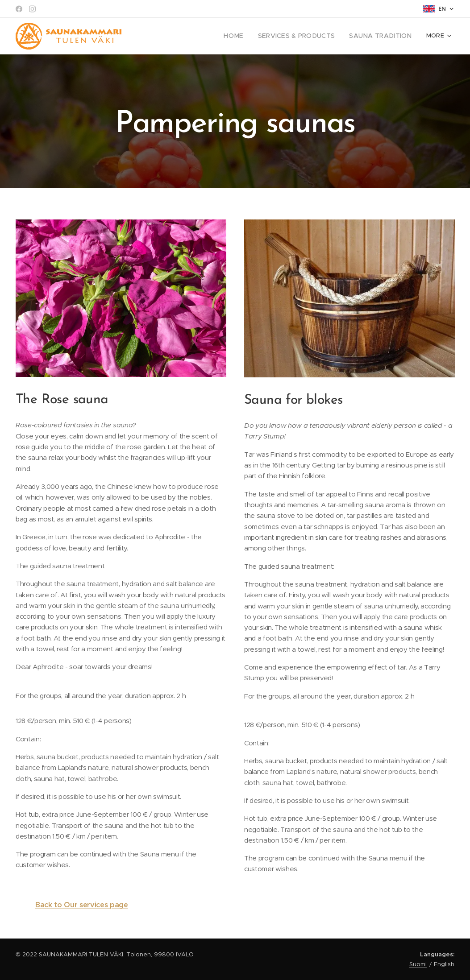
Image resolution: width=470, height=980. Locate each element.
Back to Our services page (82, 905)
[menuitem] (164, 36)
